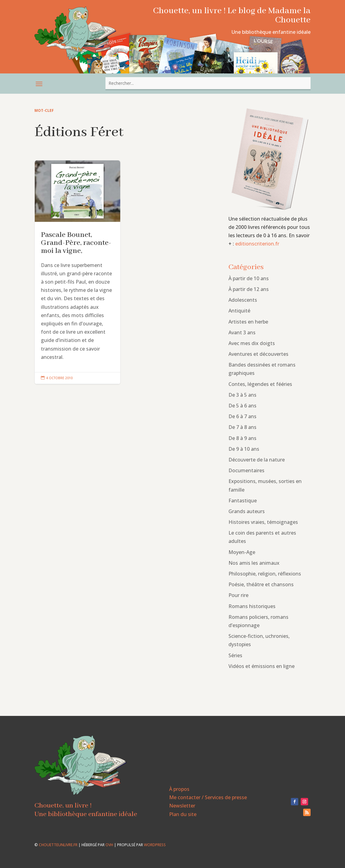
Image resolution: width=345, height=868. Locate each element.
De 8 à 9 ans (242, 438)
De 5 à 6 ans (242, 406)
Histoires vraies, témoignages (263, 522)
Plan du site (183, 814)
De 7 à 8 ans (242, 427)
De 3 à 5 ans (242, 395)
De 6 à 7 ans (242, 416)
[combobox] (208, 83)
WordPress (155, 845)
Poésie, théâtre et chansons (261, 584)
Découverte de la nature (257, 460)
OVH (109, 845)
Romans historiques (252, 606)
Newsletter (182, 806)
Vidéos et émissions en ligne (262, 666)
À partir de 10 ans (249, 278)
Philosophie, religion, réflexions (265, 574)
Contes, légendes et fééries (260, 384)
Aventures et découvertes (258, 354)
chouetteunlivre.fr (58, 845)
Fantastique (243, 501)
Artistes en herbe (248, 322)
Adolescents (243, 300)
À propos (179, 789)
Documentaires (246, 470)
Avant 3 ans (242, 332)
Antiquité (239, 311)
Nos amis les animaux (254, 563)
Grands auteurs (247, 511)
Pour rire (238, 595)
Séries (235, 655)
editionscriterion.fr (257, 244)
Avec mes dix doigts (252, 343)
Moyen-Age (242, 552)
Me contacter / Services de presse (208, 797)
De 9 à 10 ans (244, 449)
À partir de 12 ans (249, 289)
